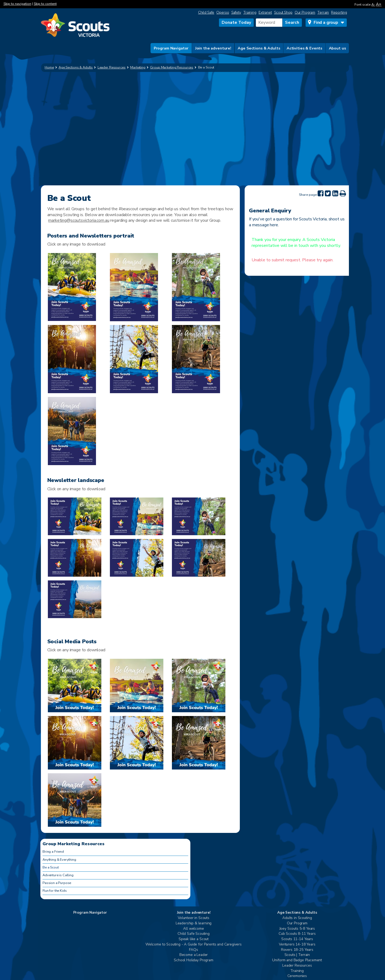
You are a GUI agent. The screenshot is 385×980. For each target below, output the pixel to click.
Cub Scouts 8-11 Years (297, 934)
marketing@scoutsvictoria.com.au (79, 220)
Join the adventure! (213, 48)
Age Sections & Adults (259, 48)
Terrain (323, 12)
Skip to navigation (17, 4)
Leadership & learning (194, 923)
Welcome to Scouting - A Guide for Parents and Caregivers (194, 945)
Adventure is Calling (58, 875)
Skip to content (45, 4)
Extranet (265, 12)
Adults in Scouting (297, 918)
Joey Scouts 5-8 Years (297, 929)
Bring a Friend (53, 852)
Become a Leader (194, 955)
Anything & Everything (59, 860)
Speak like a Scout (194, 939)
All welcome (193, 929)
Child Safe (206, 12)
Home (49, 67)
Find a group (326, 22)
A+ (379, 4)
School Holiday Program (193, 960)
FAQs (193, 950)
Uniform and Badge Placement (297, 960)
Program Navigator (171, 48)
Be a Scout (51, 867)
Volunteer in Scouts (194, 918)
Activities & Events (304, 48)
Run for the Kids (55, 891)
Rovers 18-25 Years (297, 950)
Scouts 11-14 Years (297, 939)
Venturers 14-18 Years (297, 945)
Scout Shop (283, 12)
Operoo (223, 12)
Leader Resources (297, 966)
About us (337, 48)
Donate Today (236, 22)
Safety (236, 12)
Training (250, 12)
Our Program (305, 12)
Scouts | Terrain (297, 955)
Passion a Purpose (57, 883)
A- (373, 5)
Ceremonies (297, 976)
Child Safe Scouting (194, 934)
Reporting (339, 12)
